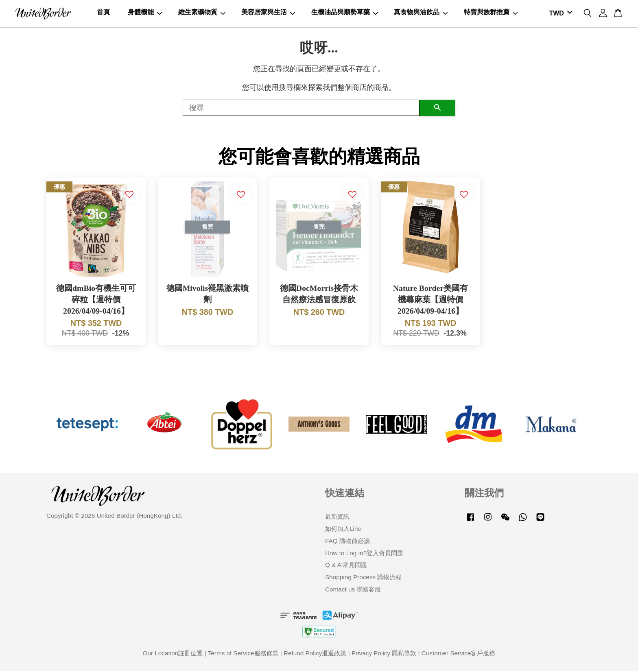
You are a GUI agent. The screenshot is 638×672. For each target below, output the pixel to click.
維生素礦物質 (202, 13)
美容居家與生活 (268, 13)
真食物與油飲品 (421, 13)
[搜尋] (301, 109)
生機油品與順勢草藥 (345, 13)
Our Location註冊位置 (173, 654)
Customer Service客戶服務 (459, 654)
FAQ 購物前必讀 (347, 542)
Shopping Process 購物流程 (363, 578)
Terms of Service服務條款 (243, 654)
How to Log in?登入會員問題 (364, 554)
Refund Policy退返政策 (315, 654)
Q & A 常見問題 (346, 566)
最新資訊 (337, 518)
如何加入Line (343, 530)
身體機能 (145, 13)
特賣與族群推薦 (491, 13)
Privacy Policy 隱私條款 (384, 654)
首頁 (103, 13)
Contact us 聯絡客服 (353, 590)
